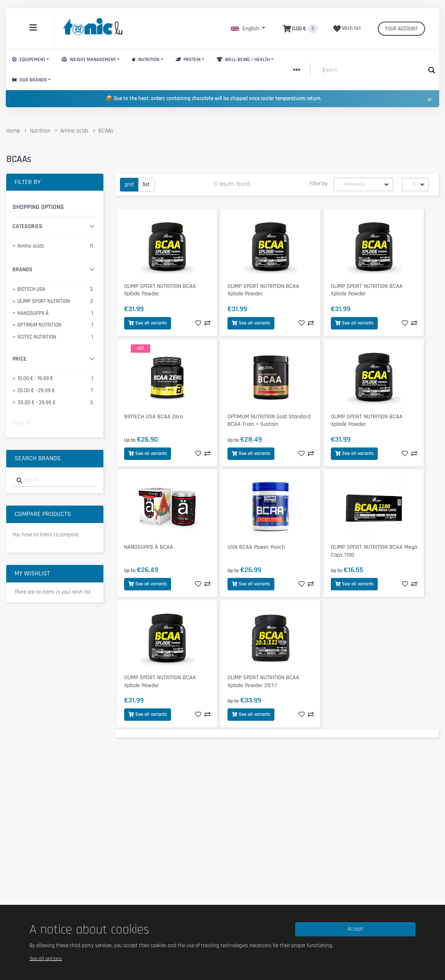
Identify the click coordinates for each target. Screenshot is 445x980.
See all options (46, 958)
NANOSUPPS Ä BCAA (149, 547)
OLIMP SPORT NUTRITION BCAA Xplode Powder (160, 290)
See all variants (148, 323)
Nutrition (146, 60)
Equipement (29, 60)
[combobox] (55, 480)
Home (13, 131)
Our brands (29, 80)
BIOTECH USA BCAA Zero (154, 417)
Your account (401, 29)
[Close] (429, 99)
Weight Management (89, 60)
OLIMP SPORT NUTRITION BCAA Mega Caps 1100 (374, 551)
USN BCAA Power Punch (256, 547)
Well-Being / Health (243, 60)
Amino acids (74, 131)
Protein (188, 60)
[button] (248, 29)
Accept (355, 929)
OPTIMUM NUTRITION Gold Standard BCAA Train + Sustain (269, 421)
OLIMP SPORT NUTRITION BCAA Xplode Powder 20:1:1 (263, 682)
